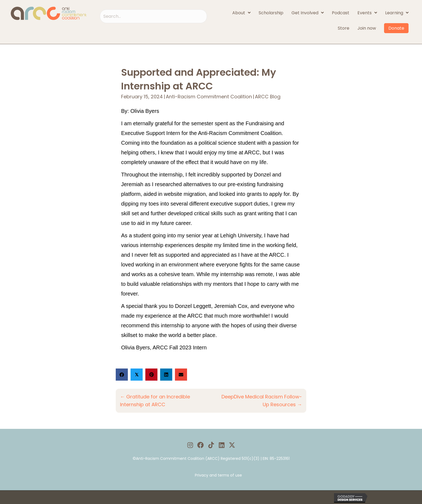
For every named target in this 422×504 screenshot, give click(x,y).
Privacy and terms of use (218, 475)
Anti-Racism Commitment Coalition (209, 97)
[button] (190, 445)
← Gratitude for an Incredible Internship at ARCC (155, 400)
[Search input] (153, 16)
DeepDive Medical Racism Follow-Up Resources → (262, 400)
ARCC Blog (268, 97)
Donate (396, 28)
